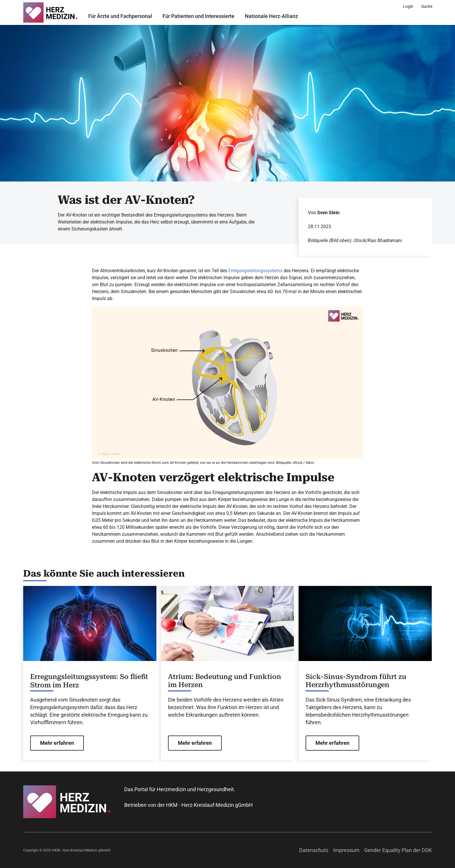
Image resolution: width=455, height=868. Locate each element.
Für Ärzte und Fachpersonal (120, 16)
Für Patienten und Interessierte (198, 16)
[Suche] (427, 6)
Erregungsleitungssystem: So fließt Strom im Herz (89, 681)
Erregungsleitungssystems (255, 271)
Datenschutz (314, 850)
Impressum (346, 850)
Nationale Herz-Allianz (271, 16)
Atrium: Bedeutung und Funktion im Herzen (225, 681)
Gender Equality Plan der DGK (398, 850)
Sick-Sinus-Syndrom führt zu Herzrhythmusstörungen (356, 681)
